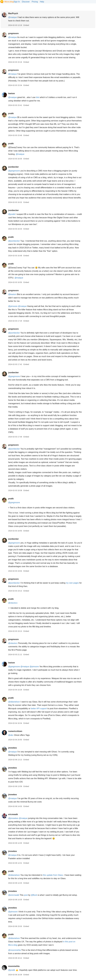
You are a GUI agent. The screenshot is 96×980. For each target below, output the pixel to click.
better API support (39, 708)
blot (38, 97)
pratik (11, 113)
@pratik (12, 214)
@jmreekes (13, 818)
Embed (26, 25)
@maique (12, 17)
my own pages (72, 583)
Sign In (17, 2)
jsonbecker (13, 167)
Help (42, 2)
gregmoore (13, 33)
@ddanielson (14, 702)
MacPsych (13, 13)
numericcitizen (15, 731)
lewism (11, 93)
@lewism (12, 294)
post (26, 895)
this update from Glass (53, 875)
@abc (11, 735)
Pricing (35, 2)
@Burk (34, 895)
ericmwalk (13, 814)
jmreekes (12, 748)
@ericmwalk (14, 895)
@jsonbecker (14, 241)
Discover (26, 2)
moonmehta (14, 966)
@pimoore (13, 306)
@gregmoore (14, 171)
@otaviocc (13, 603)
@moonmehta (14, 950)
